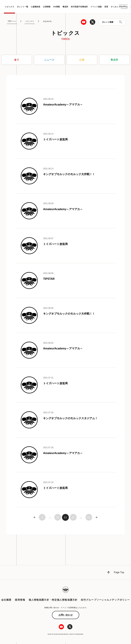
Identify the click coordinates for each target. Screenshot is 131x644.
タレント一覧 (22, 7)
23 (89, 519)
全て (17, 60)
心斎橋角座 (36, 7)
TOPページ (12, 21)
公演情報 (47, 7)
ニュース (49, 60)
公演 (82, 60)
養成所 (65, 7)
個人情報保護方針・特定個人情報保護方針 (53, 601)
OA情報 (56, 7)
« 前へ (34, 519)
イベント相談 (96, 7)
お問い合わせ (66, 617)
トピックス (9, 7)
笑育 (106, 7)
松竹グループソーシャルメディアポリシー (105, 601)
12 (73, 519)
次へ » (97, 519)
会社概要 (6, 601)
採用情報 (20, 601)
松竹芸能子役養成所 (79, 7)
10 (58, 519)
